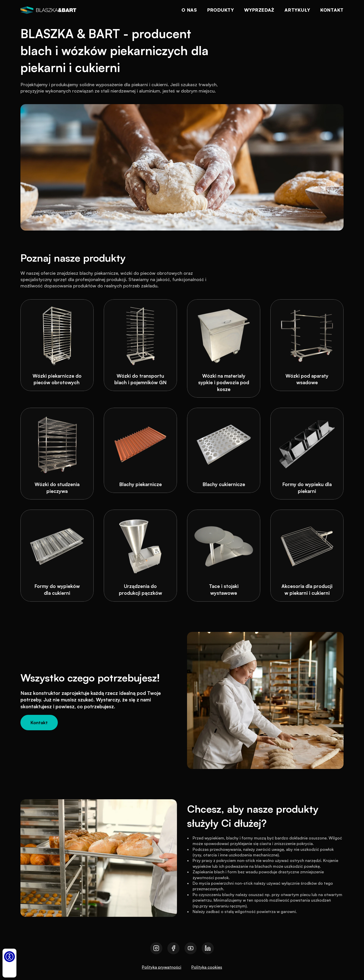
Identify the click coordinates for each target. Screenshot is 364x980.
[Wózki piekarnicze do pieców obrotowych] (57, 345)
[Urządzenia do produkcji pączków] (140, 555)
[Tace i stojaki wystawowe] (224, 555)
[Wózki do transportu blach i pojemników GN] (140, 345)
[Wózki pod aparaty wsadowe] (307, 345)
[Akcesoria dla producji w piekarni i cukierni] (307, 555)
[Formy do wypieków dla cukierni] (57, 555)
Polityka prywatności (162, 967)
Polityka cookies (207, 967)
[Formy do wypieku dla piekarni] (307, 454)
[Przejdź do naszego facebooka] (173, 948)
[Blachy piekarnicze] (140, 450)
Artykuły (297, 10)
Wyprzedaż (259, 10)
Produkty (221, 10)
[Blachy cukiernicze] (224, 450)
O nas (189, 10)
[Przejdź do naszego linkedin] (208, 948)
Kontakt (332, 10)
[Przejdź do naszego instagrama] (156, 948)
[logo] (48, 10)
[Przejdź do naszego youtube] (191, 948)
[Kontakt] (39, 723)
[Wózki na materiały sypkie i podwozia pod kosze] (224, 349)
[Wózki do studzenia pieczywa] (57, 454)
